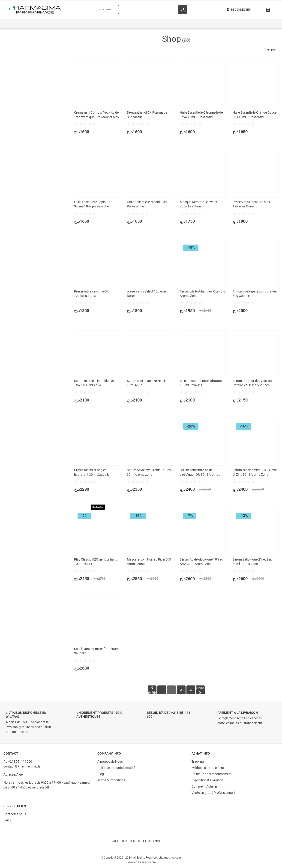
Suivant (202, 690)
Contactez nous (15, 813)
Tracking (198, 762)
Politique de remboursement (212, 774)
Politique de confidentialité (116, 768)
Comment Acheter (204, 786)
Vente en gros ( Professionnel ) (213, 792)
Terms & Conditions (111, 780)
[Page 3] (181, 690)
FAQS (7, 819)
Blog (101, 774)
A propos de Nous (110, 762)
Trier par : (271, 49)
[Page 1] (161, 690)
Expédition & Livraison (207, 780)
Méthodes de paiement (208, 768)
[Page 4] (192, 690)
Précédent (151, 690)
